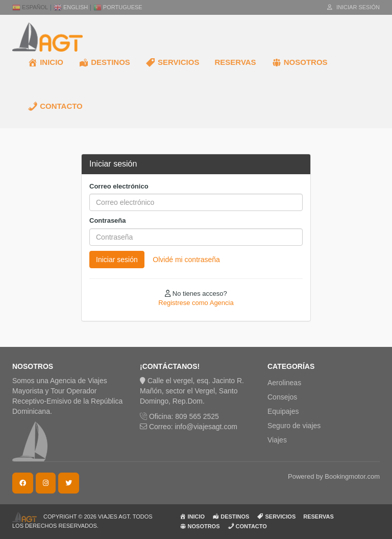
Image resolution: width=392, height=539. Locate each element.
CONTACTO (55, 106)
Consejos (282, 397)
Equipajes (283, 411)
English (71, 7)
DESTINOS (104, 62)
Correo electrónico (119, 186)
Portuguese (118, 7)
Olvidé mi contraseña (186, 260)
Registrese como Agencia (196, 303)
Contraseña (108, 220)
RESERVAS (235, 62)
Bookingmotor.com (352, 476)
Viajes (277, 440)
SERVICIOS (173, 62)
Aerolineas (284, 383)
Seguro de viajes (294, 426)
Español (30, 7)
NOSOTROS (300, 62)
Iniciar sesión (353, 7)
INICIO (45, 62)
